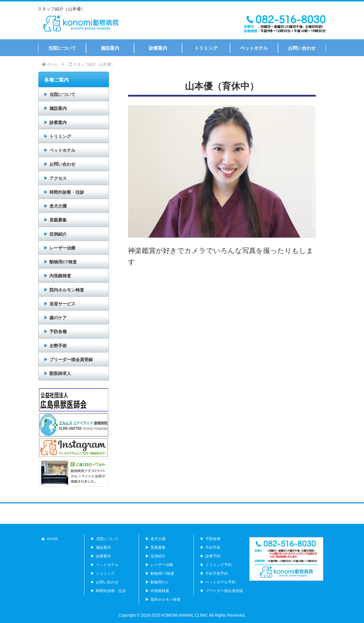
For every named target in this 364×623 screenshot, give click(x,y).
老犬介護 (58, 206)
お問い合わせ (62, 164)
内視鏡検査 (60, 276)
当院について (62, 94)
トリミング (60, 136)
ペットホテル (62, 150)
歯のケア (58, 318)
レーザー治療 (62, 248)
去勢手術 (58, 346)
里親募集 (58, 220)
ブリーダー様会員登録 (71, 359)
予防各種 (58, 331)
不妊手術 (213, 547)
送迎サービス (62, 304)
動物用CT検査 (63, 262)
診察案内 (58, 122)
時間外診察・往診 (67, 192)
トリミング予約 (219, 565)
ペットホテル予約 (220, 582)
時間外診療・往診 (111, 591)
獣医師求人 (60, 373)
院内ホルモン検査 (67, 290)
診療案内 (103, 556)
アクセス (58, 178)
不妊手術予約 (217, 573)
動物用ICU (159, 582)
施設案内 (58, 108)
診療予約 (213, 556)
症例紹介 (58, 234)
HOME (53, 539)
